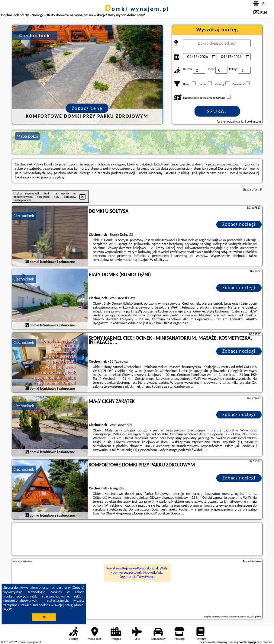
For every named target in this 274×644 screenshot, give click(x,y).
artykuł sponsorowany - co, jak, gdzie (241, 616)
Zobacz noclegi (239, 224)
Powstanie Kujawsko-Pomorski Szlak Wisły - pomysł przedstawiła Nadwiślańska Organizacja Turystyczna (137, 573)
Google (78, 588)
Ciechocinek (24, 216)
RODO (8, 609)
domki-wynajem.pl (137, 9)
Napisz (268, 642)
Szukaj (217, 111)
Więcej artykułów (22, 561)
